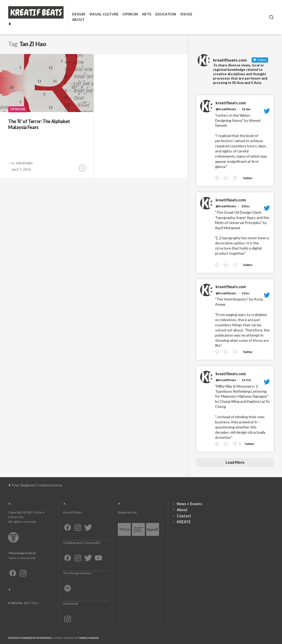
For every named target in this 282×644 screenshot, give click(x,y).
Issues (186, 14)
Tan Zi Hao (24, 163)
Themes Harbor (88, 638)
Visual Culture (104, 14)
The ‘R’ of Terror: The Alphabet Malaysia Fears (39, 124)
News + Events (189, 504)
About (78, 20)
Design (79, 14)
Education (166, 14)
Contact (184, 516)
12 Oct (246, 380)
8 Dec (246, 206)
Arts (147, 14)
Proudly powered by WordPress (30, 638)
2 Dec (246, 293)
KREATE (184, 522)
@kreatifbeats (226, 109)
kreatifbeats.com (231, 103)
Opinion (130, 14)
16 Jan (246, 109)
